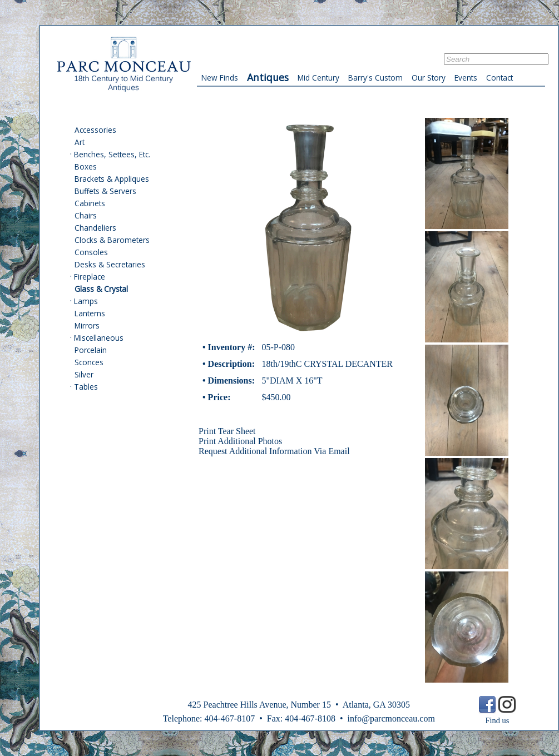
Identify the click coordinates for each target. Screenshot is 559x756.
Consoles (91, 252)
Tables (86, 387)
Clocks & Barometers (112, 240)
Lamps (86, 301)
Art (80, 142)
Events (466, 78)
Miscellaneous (99, 338)
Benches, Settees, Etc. (112, 154)
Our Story (429, 78)
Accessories (95, 130)
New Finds (220, 78)
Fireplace (90, 277)
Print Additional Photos (240, 441)
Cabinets (90, 203)
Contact (499, 78)
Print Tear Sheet (227, 431)
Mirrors (87, 325)
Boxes (86, 166)
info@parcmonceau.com (391, 718)
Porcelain (91, 350)
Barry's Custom (375, 78)
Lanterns (90, 313)
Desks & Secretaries (110, 264)
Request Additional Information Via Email (274, 451)
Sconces (89, 362)
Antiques (268, 77)
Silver (84, 374)
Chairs (86, 215)
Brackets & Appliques (112, 179)
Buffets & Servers (105, 191)
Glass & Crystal (101, 289)
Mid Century (318, 78)
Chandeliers (95, 228)
